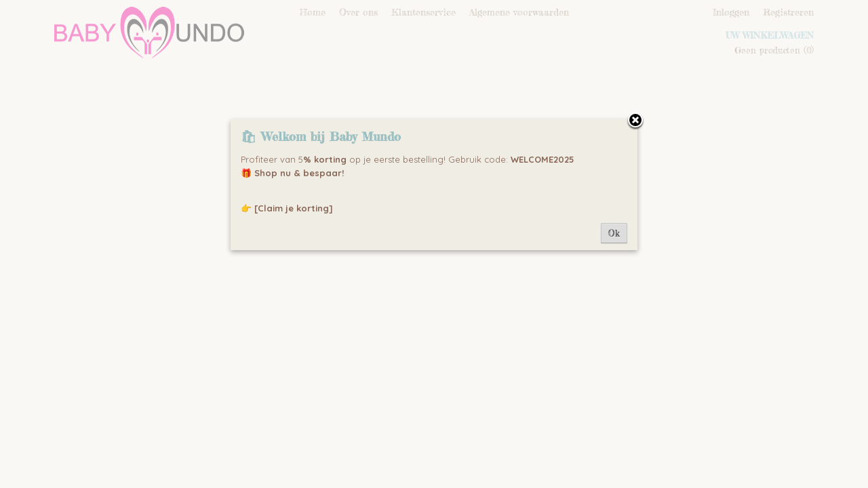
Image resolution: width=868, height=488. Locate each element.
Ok (614, 233)
